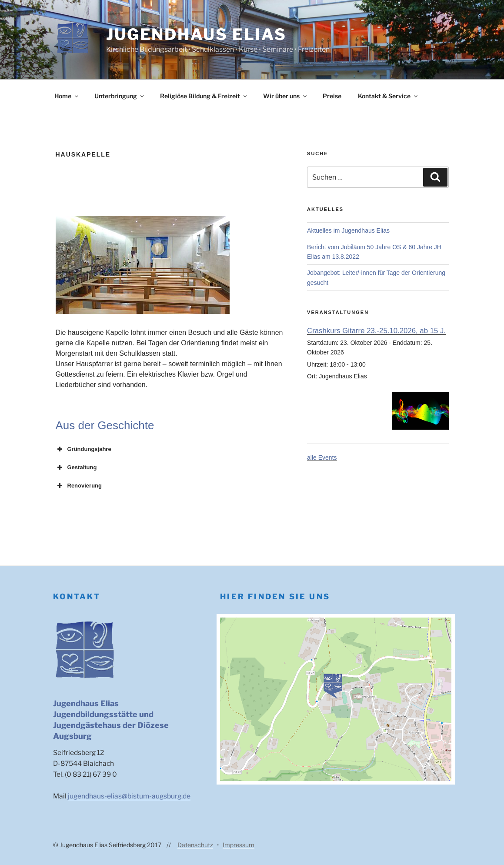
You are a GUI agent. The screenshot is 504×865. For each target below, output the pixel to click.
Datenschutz (195, 845)
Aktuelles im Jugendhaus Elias (348, 230)
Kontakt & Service (388, 96)
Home (67, 96)
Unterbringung (120, 96)
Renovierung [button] (79, 486)
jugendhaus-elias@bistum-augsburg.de (129, 796)
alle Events (322, 458)
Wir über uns (285, 96)
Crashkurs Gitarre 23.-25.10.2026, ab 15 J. (376, 331)
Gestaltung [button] (76, 468)
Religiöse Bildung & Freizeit (204, 96)
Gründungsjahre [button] (83, 449)
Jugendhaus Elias (196, 34)
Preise (332, 96)
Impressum (239, 845)
